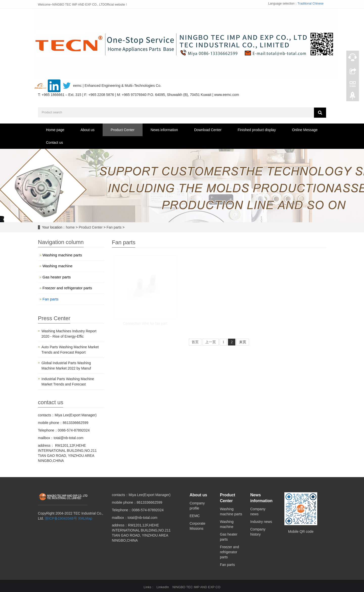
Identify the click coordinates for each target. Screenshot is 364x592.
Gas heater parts (57, 277)
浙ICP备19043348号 (61, 518)
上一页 (211, 342)
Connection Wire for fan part (145, 323)
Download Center (208, 130)
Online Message (305, 130)
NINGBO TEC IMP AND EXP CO (196, 587)
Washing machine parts (62, 255)
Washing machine (58, 266)
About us (87, 130)
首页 (195, 342)
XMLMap (85, 518)
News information (164, 130)
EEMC (195, 516)
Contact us (54, 142)
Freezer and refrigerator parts (67, 288)
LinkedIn (163, 587)
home (70, 227)
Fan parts (114, 227)
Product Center (123, 130)
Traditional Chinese (311, 4)
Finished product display (257, 130)
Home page (55, 130)
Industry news (261, 522)
